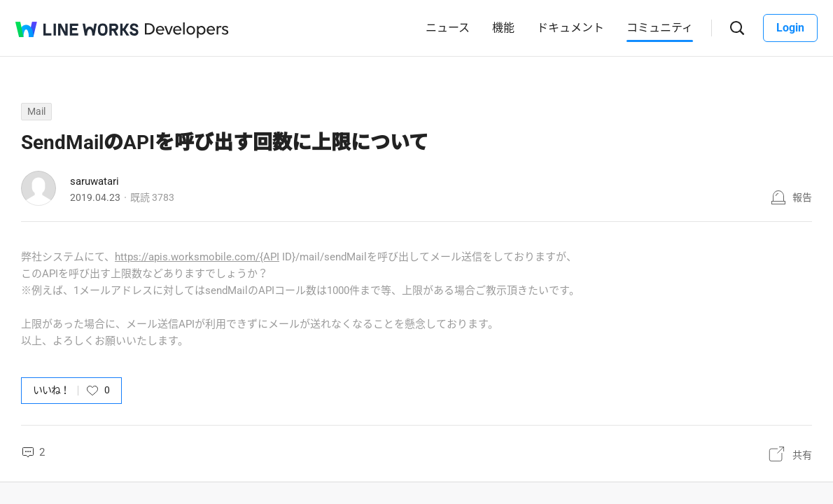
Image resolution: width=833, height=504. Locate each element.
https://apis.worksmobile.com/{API (197, 257)
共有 (802, 455)
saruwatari (94, 181)
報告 (802, 197)
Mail (36, 111)
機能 (503, 28)
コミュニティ (660, 28)
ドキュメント (570, 28)
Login (790, 28)
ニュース (448, 28)
